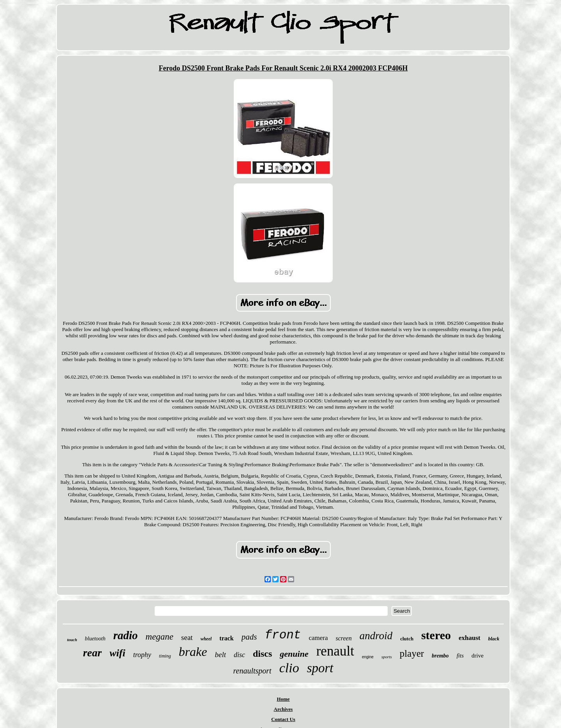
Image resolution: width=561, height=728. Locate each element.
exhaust (469, 638)
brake (193, 652)
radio (126, 635)
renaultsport (252, 671)
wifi (117, 653)
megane (160, 637)
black (494, 639)
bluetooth (95, 639)
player (412, 653)
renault (335, 651)
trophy (142, 655)
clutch (407, 639)
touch (72, 640)
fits (460, 656)
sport (320, 668)
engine (368, 657)
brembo (440, 656)
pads (249, 637)
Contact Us (283, 719)
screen (344, 638)
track (226, 638)
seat (187, 637)
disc (239, 655)
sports (387, 657)
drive (477, 656)
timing (165, 656)
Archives (283, 709)
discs (262, 654)
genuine (294, 654)
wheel (206, 639)
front (283, 635)
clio (289, 668)
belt (221, 655)
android (376, 636)
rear (92, 653)
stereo (436, 635)
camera (318, 638)
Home (283, 699)
